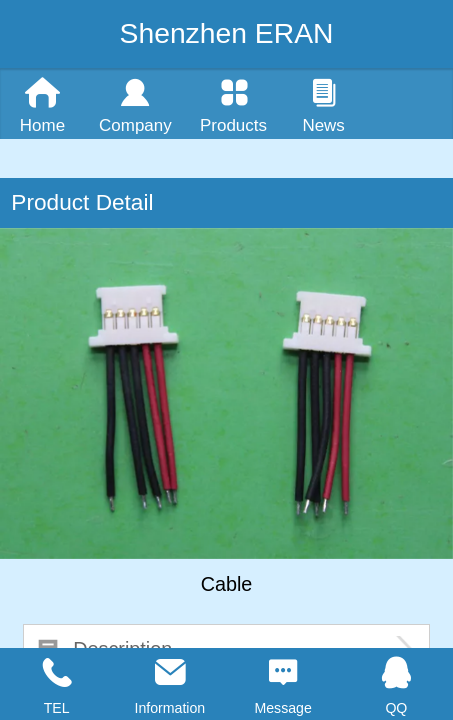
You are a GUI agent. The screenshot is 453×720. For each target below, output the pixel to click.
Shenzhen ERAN (227, 33)
